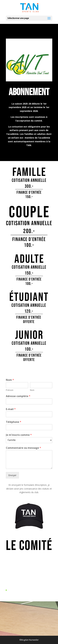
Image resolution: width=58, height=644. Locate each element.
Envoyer (12, 475)
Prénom (10, 390)
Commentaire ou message (23, 448)
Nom (10, 380)
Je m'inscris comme (19, 435)
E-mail (11, 409)
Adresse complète (18, 396)
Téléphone (14, 422)
